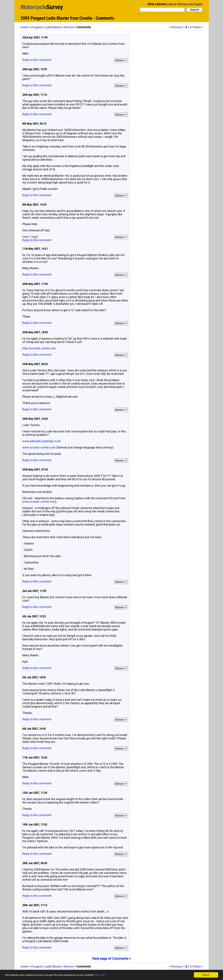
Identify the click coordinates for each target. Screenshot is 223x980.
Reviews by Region (190, 4)
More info (100, 975)
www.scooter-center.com (39, 447)
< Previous (176, 27)
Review (69, 27)
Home (25, 27)
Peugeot (37, 27)
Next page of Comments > (112, 959)
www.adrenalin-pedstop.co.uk (41, 441)
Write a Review (157, 4)
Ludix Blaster (53, 27)
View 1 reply (30, 237)
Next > (198, 27)
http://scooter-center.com (39, 348)
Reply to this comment (37, 60)
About (172, 4)
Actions (121, 60)
